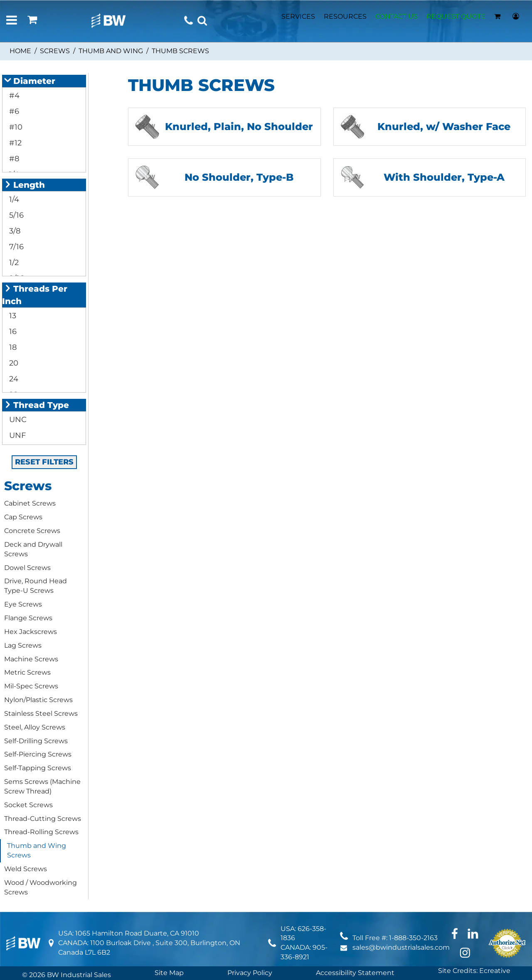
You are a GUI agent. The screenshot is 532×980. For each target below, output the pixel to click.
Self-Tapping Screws (38, 768)
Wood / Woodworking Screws (41, 887)
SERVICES (298, 16)
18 (12, 347)
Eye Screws (23, 604)
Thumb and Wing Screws (37, 850)
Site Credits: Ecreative (474, 971)
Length (25, 185)
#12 (14, 143)
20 (13, 363)
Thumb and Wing (111, 51)
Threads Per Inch (35, 295)
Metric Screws (27, 672)
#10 (15, 127)
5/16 (15, 215)
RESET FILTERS (44, 462)
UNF (16, 435)
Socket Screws (28, 805)
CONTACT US (397, 16)
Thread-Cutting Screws (43, 819)
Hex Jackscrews (31, 632)
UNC (17, 420)
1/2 (13, 263)
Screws (55, 51)
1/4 (13, 199)
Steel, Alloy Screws (35, 727)
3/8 (14, 231)
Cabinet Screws (30, 503)
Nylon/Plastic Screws (38, 700)
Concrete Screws (32, 531)
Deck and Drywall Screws (33, 549)
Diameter (30, 81)
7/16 (15, 247)
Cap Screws (23, 517)
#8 (13, 159)
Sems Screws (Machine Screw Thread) (42, 786)
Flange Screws (28, 618)
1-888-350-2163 (413, 938)
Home (20, 51)
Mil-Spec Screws (31, 686)
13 (12, 316)
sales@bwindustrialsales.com (401, 947)
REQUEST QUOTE (456, 16)
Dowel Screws (27, 568)
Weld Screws (26, 869)
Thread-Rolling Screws (41, 832)
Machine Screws (31, 659)
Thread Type (37, 405)
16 (12, 332)
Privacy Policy (250, 973)
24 (13, 379)
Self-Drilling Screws (36, 741)
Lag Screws (23, 645)
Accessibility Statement (355, 973)
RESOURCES (345, 16)
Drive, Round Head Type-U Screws (36, 586)
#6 (13, 111)
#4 (13, 96)
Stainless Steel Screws (41, 714)
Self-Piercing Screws (38, 754)
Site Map (169, 973)
